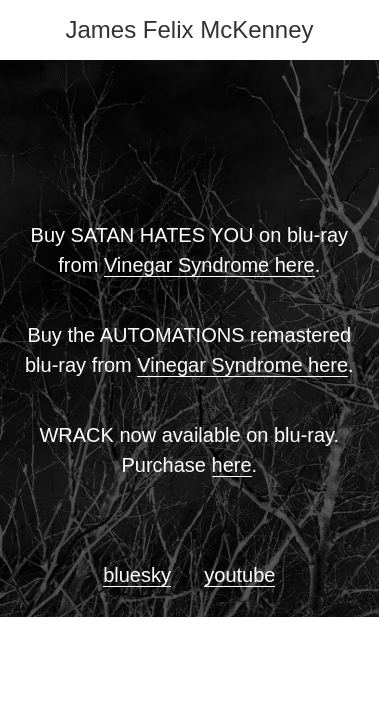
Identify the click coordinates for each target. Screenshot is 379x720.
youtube (239, 575)
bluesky (137, 575)
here (232, 465)
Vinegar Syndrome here (209, 265)
